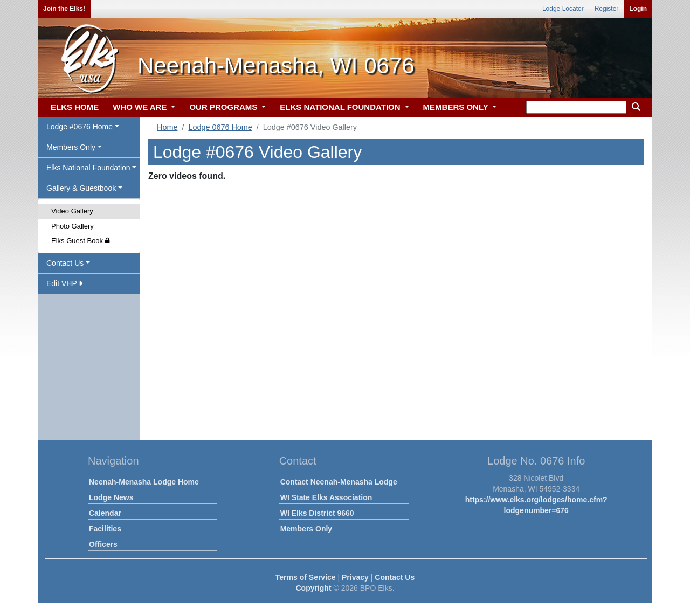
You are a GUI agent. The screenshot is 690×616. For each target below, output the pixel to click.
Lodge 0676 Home (220, 127)
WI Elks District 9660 (317, 513)
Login (638, 9)
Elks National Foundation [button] (88, 168)
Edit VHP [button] (64, 283)
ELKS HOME (75, 107)
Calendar (105, 513)
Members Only (306, 529)
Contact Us (395, 577)
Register (607, 9)
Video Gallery (72, 211)
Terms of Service (306, 577)
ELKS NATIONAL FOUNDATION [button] (341, 107)
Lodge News (111, 497)
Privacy (355, 577)
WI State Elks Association (326, 497)
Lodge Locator (563, 9)
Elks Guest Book (80, 241)
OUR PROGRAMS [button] (224, 107)
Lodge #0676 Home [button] (80, 127)
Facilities (105, 529)
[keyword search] (576, 107)
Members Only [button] (71, 147)
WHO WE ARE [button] (141, 107)
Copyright (313, 588)
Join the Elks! (64, 9)
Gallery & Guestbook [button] (81, 188)
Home (167, 127)
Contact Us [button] (65, 263)
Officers (103, 544)
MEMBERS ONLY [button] (457, 107)
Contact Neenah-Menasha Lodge (339, 482)
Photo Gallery (73, 226)
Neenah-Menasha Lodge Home (144, 482)
